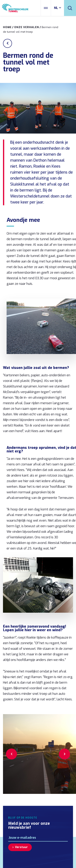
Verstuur (21, 847)
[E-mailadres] (38, 838)
